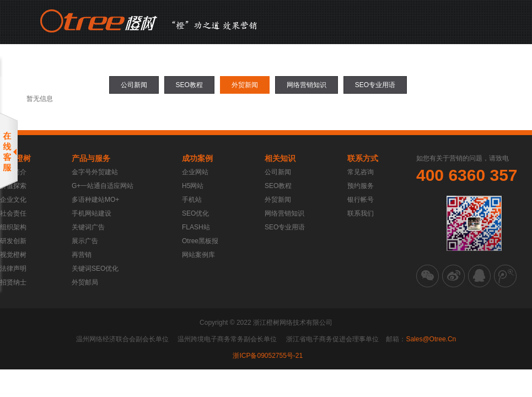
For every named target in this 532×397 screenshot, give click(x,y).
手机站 (192, 200)
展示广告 (85, 241)
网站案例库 (198, 255)
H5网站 (193, 186)
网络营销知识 (307, 85)
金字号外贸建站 (95, 172)
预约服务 (361, 186)
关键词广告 (88, 227)
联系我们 (361, 213)
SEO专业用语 (375, 85)
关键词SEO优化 (95, 269)
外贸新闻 (245, 85)
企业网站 (195, 172)
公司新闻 (134, 85)
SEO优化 (195, 213)
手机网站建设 (92, 213)
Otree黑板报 (200, 241)
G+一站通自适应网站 (103, 186)
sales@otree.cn (431, 339)
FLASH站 (196, 227)
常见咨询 (361, 172)
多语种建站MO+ (95, 200)
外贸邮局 (85, 282)
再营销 (82, 255)
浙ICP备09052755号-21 (268, 356)
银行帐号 (361, 200)
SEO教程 (189, 85)
